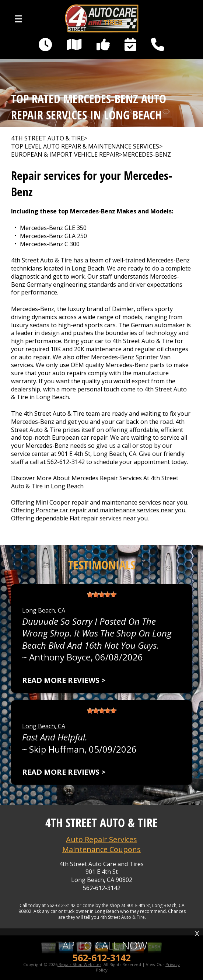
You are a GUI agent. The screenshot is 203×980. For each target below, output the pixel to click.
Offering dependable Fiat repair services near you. (80, 518)
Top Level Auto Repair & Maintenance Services (85, 147)
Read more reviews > (64, 680)
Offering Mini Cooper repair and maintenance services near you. (100, 502)
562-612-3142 (66, 462)
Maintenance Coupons (101, 849)
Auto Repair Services (101, 839)
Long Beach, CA (44, 610)
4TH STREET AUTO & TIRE (48, 138)
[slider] (102, 594)
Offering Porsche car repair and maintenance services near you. (99, 510)
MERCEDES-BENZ (147, 155)
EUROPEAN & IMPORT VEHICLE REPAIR (65, 155)
